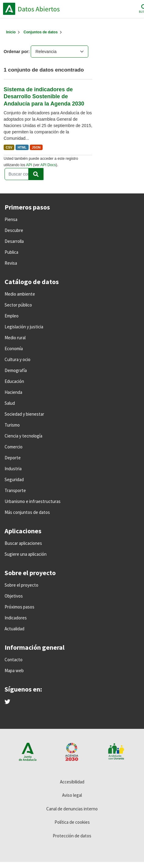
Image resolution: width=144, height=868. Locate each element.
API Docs (48, 165)
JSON (36, 147)
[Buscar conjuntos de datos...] (24, 174)
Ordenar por (16, 52)
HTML (22, 147)
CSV (9, 147)
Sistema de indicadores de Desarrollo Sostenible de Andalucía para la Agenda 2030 (44, 97)
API (29, 165)
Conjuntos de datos (40, 32)
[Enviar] (36, 174)
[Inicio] (11, 32)
